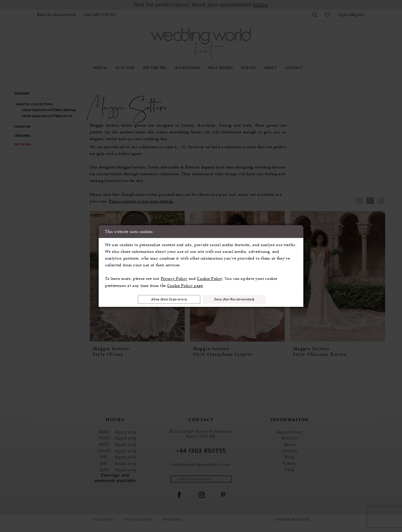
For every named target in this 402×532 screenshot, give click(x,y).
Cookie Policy (210, 278)
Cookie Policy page (185, 285)
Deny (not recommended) (240, 299)
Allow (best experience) (164, 299)
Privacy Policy (174, 278)
